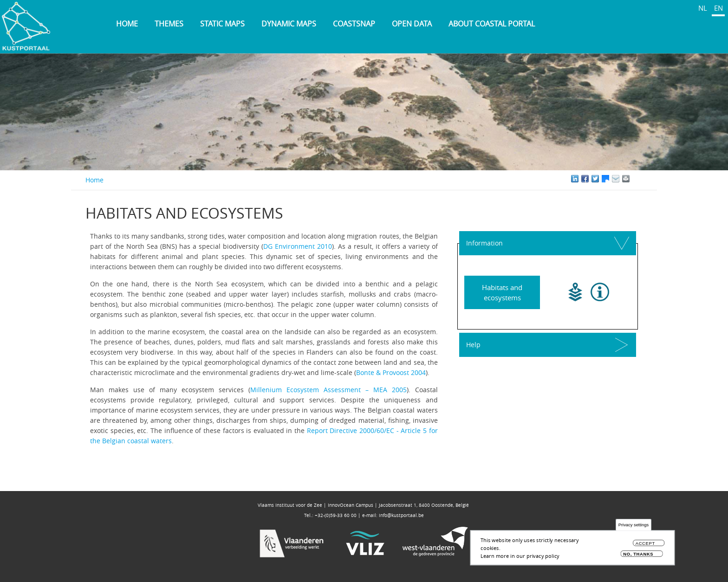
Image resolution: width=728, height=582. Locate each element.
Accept (645, 544)
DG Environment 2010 (298, 246)
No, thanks (638, 554)
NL (703, 8)
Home (127, 24)
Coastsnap (354, 24)
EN (718, 8)
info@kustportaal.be (401, 515)
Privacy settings (634, 525)
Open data (412, 24)
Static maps (222, 24)
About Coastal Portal (492, 24)
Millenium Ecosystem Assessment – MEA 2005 (328, 390)
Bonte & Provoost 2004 (391, 372)
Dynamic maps (289, 24)
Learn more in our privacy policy (520, 556)
